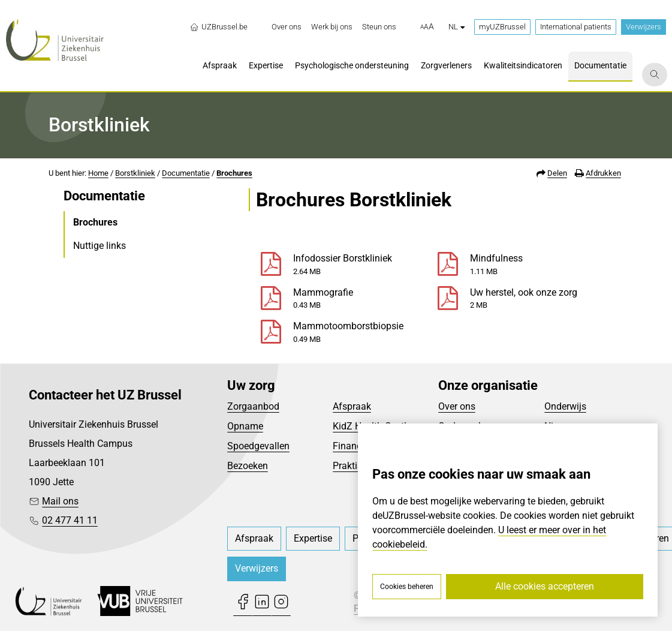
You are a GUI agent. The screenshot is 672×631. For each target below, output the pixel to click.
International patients (576, 27)
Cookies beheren (407, 587)
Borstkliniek (135, 173)
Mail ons (60, 501)
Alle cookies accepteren (545, 586)
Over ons (457, 406)
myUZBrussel (502, 27)
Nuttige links (100, 246)
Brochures (234, 173)
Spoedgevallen (258, 446)
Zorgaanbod (253, 406)
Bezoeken (248, 466)
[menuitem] (287, 27)
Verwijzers (644, 27)
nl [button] (456, 27)
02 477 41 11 (70, 520)
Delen (557, 173)
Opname (245, 426)
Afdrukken (603, 173)
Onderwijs (565, 406)
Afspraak (352, 406)
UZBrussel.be (219, 27)
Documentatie (186, 173)
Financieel (354, 446)
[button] (427, 27)
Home (98, 173)
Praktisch (352, 466)
